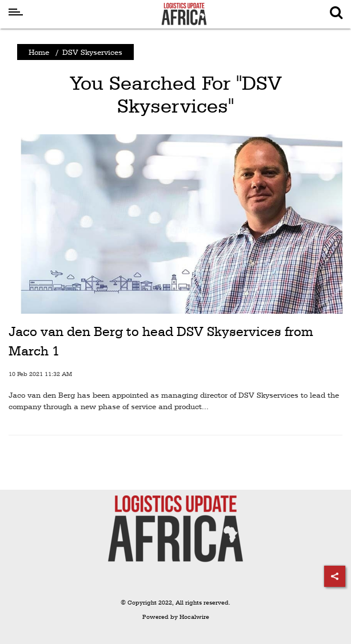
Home (39, 52)
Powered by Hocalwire (176, 617)
